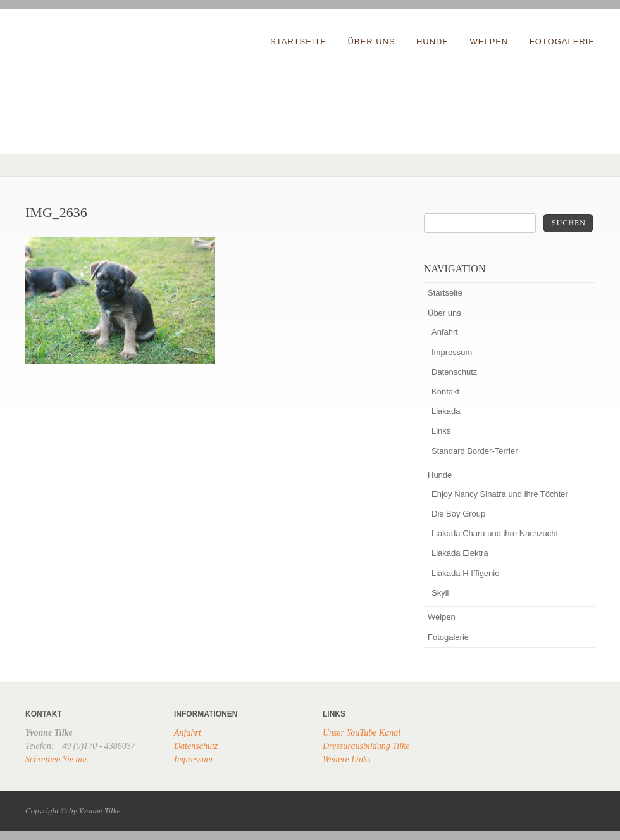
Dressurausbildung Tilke (366, 746)
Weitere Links (347, 759)
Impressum (452, 352)
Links (441, 431)
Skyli (440, 593)
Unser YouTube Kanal (362, 733)
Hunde (432, 41)
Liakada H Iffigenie (465, 573)
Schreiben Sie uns (57, 759)
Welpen (489, 41)
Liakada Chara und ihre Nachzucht (495, 533)
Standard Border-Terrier (475, 451)
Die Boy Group (458, 514)
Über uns (371, 41)
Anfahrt (445, 332)
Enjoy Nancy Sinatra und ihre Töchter (500, 494)
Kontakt (445, 392)
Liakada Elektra (460, 553)
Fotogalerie (562, 41)
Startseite (298, 41)
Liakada (446, 411)
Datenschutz (454, 372)
